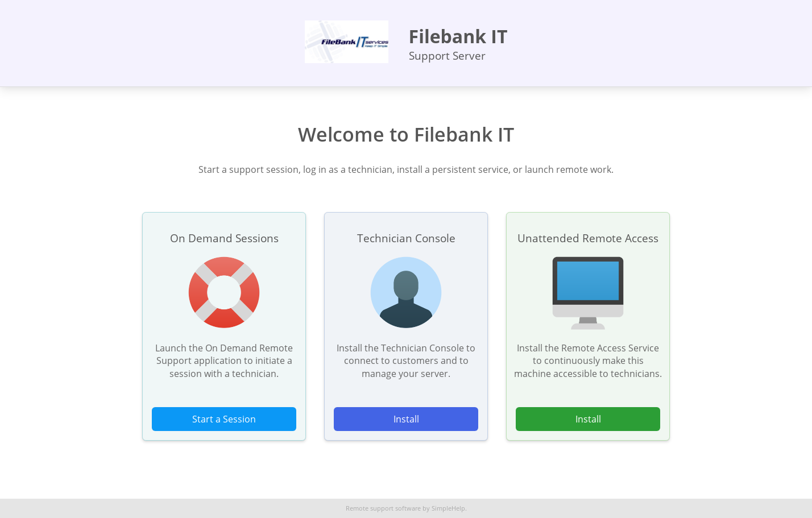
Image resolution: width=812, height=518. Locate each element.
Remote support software (383, 508)
